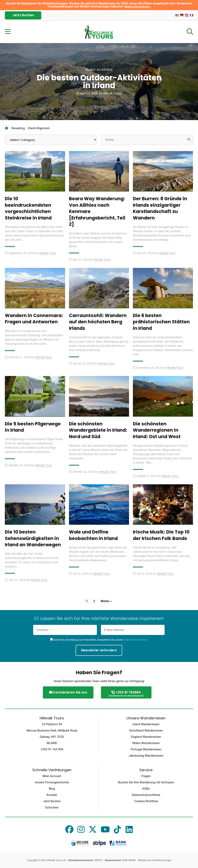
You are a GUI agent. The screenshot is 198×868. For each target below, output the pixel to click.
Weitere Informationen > (138, 7)
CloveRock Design (161, 860)
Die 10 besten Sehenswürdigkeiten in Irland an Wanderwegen (33, 538)
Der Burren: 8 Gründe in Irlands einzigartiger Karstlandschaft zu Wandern (160, 208)
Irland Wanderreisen (146, 724)
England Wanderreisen (146, 737)
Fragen (146, 776)
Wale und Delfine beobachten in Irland (93, 535)
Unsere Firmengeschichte (52, 782)
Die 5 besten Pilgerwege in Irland (33, 427)
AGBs (146, 789)
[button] (189, 140)
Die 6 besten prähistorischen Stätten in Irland (161, 322)
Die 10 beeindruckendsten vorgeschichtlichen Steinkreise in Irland (28, 208)
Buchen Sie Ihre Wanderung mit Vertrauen (146, 782)
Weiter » (106, 601)
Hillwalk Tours (112, 93)
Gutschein (52, 807)
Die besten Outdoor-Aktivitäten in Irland (99, 81)
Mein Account (52, 776)
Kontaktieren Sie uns (68, 692)
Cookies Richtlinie (146, 801)
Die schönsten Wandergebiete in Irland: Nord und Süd (98, 430)
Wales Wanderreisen (146, 743)
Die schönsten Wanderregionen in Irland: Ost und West (157, 430)
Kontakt (52, 795)
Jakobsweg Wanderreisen (146, 756)
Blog (52, 789)
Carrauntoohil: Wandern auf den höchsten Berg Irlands (98, 322)
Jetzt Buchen (23, 15)
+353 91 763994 (126, 694)
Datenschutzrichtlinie (135, 640)
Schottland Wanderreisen (146, 731)
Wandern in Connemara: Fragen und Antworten (34, 319)
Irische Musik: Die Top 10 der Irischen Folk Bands (161, 535)
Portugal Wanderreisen (146, 749)
